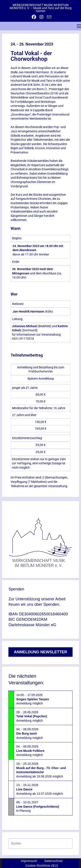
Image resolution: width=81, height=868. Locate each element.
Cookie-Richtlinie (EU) (42, 866)
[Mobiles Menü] (79, 26)
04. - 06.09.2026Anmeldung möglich (29, 733)
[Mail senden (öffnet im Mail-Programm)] (48, 17)
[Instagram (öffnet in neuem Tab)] (41, 17)
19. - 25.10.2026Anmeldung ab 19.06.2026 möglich (41, 770)
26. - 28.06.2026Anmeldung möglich (32, 716)
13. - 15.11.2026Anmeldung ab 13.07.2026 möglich (40, 789)
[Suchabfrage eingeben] (40, 844)
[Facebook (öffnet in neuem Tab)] (34, 17)
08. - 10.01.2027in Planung (38, 806)
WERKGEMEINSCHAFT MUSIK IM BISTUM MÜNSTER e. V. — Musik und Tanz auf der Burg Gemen (41, 8)
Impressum (29, 861)
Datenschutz (54, 861)
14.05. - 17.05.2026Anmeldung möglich (33, 699)
